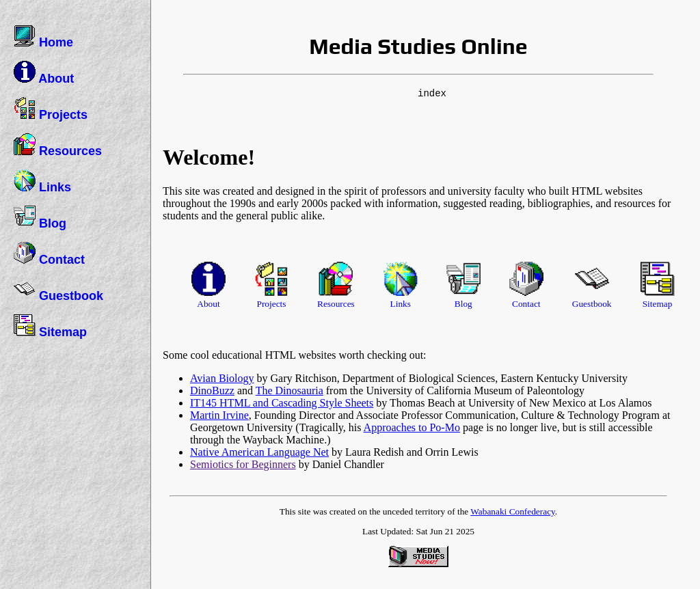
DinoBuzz (212, 391)
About (44, 73)
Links (42, 182)
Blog (40, 218)
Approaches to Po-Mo (412, 427)
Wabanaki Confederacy (513, 511)
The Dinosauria (290, 391)
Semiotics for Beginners (243, 464)
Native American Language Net (259, 452)
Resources (58, 146)
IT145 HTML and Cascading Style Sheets (282, 403)
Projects (51, 109)
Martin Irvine (219, 415)
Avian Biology (222, 378)
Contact (49, 254)
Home (43, 37)
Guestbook (58, 290)
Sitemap (50, 327)
